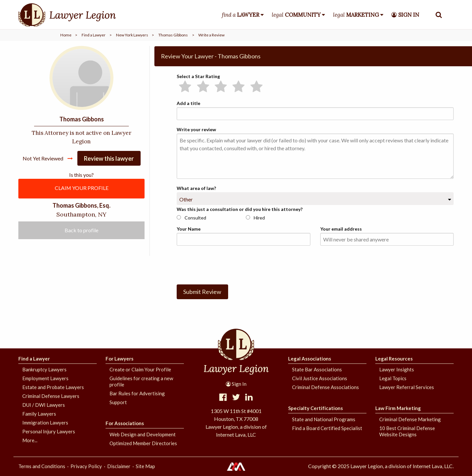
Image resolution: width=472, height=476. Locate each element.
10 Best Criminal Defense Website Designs (407, 431)
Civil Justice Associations (320, 378)
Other (186, 199)
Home (66, 35)
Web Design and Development (143, 434)
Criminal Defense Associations (325, 387)
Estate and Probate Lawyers (53, 387)
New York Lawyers (132, 35)
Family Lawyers (39, 414)
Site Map (145, 466)
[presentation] (226, 264)
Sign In (236, 384)
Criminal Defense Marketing (410, 419)
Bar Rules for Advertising (137, 393)
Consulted (191, 218)
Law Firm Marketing (398, 408)
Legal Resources (394, 359)
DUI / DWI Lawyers (44, 405)
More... (30, 440)
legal (296, 15)
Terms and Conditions (42, 466)
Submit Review (202, 292)
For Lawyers (119, 359)
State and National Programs (324, 419)
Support (118, 402)
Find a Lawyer (94, 35)
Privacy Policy (86, 466)
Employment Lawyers (45, 378)
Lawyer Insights (397, 369)
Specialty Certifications (315, 408)
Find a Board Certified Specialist (327, 428)
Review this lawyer (109, 158)
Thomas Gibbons (173, 35)
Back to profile (81, 230)
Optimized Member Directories (143, 443)
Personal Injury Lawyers (49, 431)
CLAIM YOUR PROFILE (81, 188)
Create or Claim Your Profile (140, 369)
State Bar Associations (317, 369)
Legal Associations (310, 359)
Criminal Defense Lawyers (51, 396)
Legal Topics (393, 378)
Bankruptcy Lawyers (44, 369)
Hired (255, 218)
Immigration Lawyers (45, 423)
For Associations (125, 423)
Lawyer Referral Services (407, 387)
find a (241, 15)
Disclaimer (119, 466)
